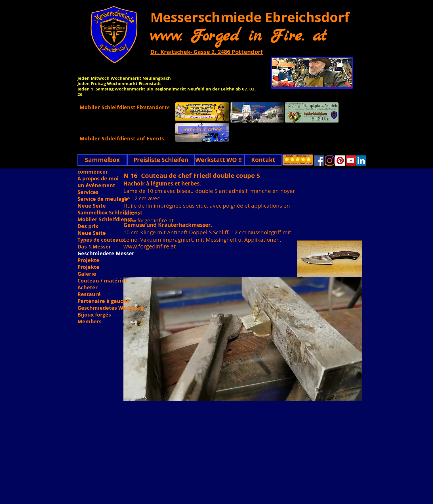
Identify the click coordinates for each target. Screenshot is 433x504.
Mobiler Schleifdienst (105, 220)
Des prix (88, 226)
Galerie (87, 274)
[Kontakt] (263, 160)
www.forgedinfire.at (149, 220)
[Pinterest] (340, 161)
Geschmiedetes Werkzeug (110, 308)
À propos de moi (98, 179)
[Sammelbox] (102, 160)
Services (88, 192)
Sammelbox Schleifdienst (110, 213)
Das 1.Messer (94, 247)
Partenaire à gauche (103, 301)
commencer (93, 172)
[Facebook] (319, 161)
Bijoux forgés (94, 315)
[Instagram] (330, 161)
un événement (96, 185)
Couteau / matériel (102, 281)
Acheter (88, 288)
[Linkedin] (361, 161)
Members (90, 322)
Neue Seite (92, 206)
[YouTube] (351, 161)
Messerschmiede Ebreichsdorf (250, 17)
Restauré (89, 294)
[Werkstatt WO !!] (219, 160)
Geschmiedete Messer (106, 254)
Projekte (88, 260)
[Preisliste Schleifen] (161, 160)
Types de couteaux (101, 240)
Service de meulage (102, 199)
